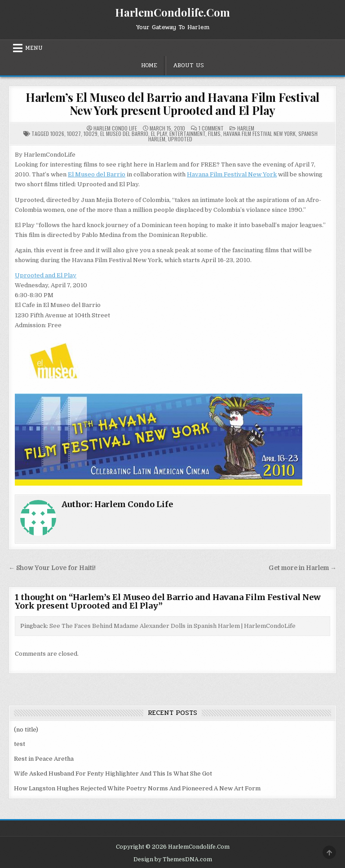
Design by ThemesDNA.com (173, 859)
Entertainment (187, 134)
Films (214, 134)
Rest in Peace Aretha (44, 759)
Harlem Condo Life (115, 128)
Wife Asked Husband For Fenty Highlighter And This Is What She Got (113, 774)
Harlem (246, 128)
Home (149, 66)
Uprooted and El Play (46, 275)
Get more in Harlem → (303, 568)
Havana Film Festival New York (259, 134)
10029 (91, 134)
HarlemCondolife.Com (172, 12)
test (20, 744)
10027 (74, 134)
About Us (188, 66)
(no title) (26, 730)
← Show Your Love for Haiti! (52, 568)
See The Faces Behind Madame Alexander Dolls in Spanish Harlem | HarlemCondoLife (172, 626)
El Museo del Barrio (124, 134)
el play (159, 134)
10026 (57, 134)
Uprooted (180, 139)
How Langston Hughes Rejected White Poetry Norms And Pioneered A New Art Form (137, 788)
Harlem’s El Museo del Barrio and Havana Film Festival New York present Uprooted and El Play (172, 104)
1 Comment (211, 128)
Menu (34, 48)
